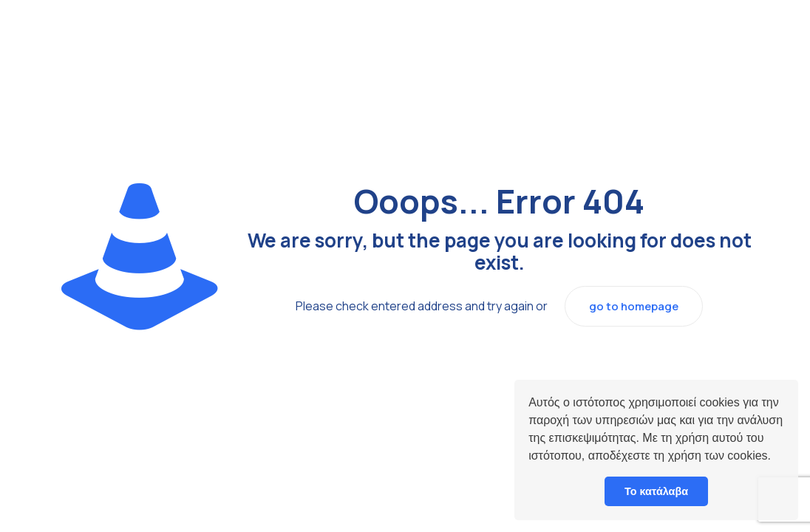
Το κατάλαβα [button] (656, 491)
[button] (776, 457)
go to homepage (634, 306)
